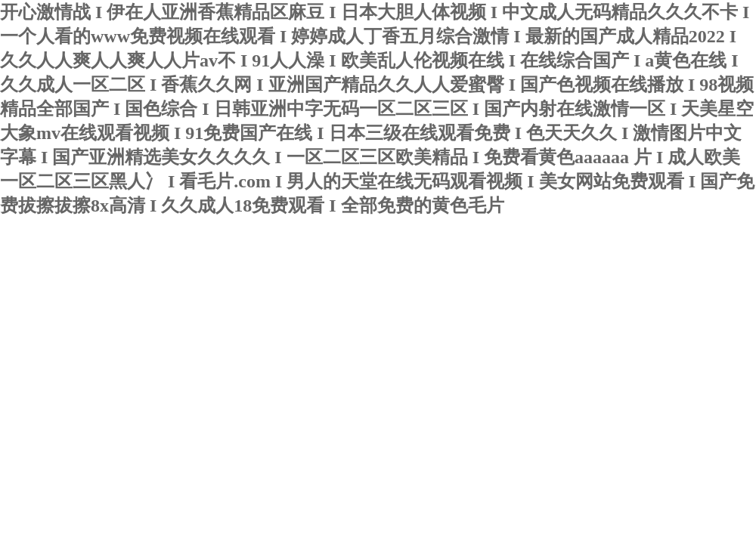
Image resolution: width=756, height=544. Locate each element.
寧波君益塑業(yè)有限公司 (185, 252)
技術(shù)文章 (270, 307)
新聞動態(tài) (174, 307)
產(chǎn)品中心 (370, 307)
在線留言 (38, 346)
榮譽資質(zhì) (469, 307)
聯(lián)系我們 (125, 346)
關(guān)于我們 (76, 307)
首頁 (8, 306)
